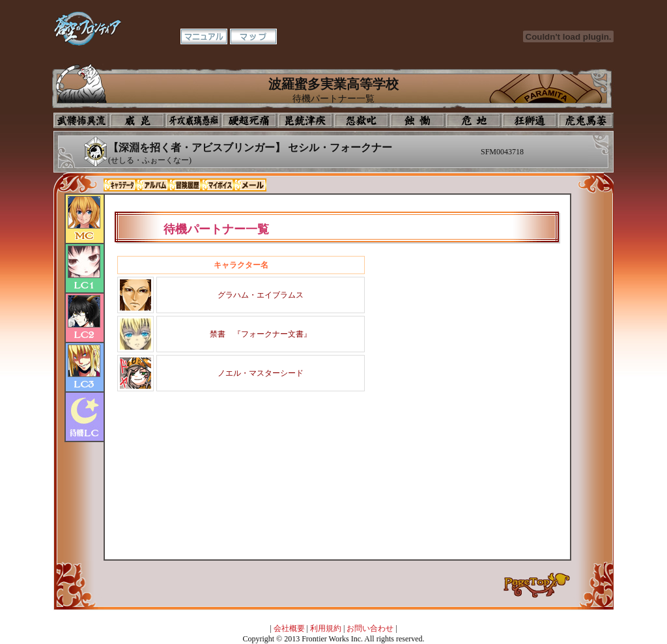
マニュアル (204, 36)
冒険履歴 (185, 185)
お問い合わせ (370, 628)
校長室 (249, 120)
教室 (530, 120)
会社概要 (289, 628)
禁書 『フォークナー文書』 (261, 334)
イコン (137, 120)
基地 (474, 120)
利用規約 (326, 628)
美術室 (305, 120)
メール (250, 185)
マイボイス (218, 185)
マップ (253, 36)
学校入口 (193, 120)
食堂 (418, 120)
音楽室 (362, 120)
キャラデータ (120, 185)
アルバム (152, 185)
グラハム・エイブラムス (261, 295)
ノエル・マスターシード (261, 373)
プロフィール (81, 120)
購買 (586, 120)
